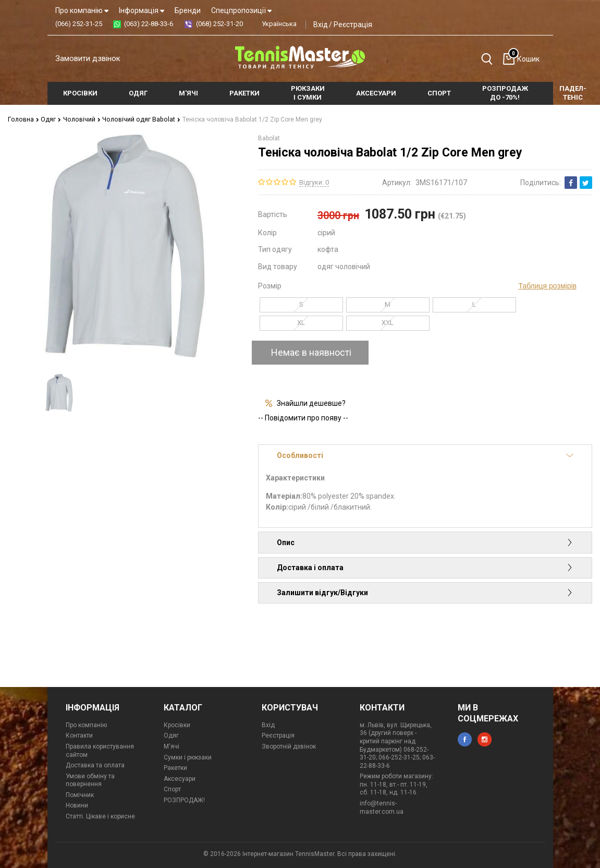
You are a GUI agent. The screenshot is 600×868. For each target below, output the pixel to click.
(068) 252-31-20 (219, 24)
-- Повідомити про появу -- (303, 417)
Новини (77, 805)
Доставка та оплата (95, 765)
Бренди (188, 10)
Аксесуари (180, 778)
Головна (23, 119)
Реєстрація (353, 25)
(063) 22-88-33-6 (149, 24)
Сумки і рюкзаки (188, 757)
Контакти (79, 735)
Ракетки (175, 767)
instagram (485, 739)
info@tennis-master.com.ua (382, 807)
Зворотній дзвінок (289, 746)
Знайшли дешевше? (311, 403)
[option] (59, 393)
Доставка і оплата (425, 567)
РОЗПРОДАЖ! (184, 800)
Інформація (142, 10)
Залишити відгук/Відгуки (425, 592)
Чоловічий (79, 119)
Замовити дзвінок (88, 58)
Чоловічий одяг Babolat (137, 119)
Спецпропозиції (241, 10)
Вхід (321, 25)
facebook (465, 739)
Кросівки (177, 725)
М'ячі (172, 746)
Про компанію (82, 10)
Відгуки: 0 (314, 182)
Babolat (269, 138)
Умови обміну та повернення (90, 780)
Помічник (80, 794)
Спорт (172, 789)
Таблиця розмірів (548, 285)
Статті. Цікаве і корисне (100, 816)
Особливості (425, 455)
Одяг (49, 119)
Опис (425, 542)
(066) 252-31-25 (79, 24)
